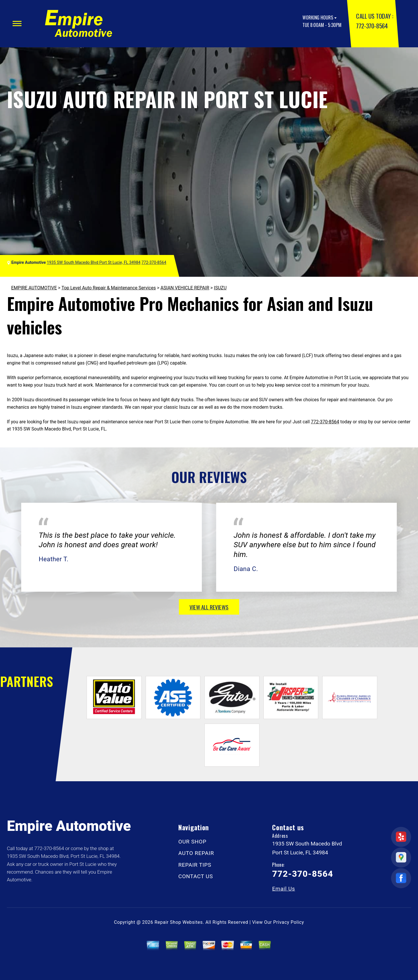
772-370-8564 (372, 26)
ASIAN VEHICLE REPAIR (185, 288)
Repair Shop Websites (179, 922)
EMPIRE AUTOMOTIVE (34, 288)
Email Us (284, 889)
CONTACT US (196, 876)
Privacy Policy (289, 922)
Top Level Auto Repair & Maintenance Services (109, 288)
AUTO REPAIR (196, 853)
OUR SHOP (192, 842)
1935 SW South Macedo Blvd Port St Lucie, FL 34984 (94, 262)
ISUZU (220, 288)
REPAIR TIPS (195, 865)
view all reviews (209, 607)
